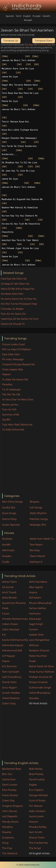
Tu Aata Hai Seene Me (15, 380)
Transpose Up (11, 41)
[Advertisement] (28, 463)
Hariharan (35, 614)
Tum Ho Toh (9, 410)
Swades (7, 556)
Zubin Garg (9, 703)
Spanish (10, 16)
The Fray (7, 848)
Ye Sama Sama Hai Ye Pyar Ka (19, 299)
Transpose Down (44, 41)
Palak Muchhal (38, 656)
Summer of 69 (11, 415)
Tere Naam (36, 545)
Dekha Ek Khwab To (13, 324)
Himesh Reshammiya (15, 619)
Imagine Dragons (12, 806)
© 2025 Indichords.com (28, 865)
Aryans (33, 592)
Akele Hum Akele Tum (43, 539)
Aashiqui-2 (36, 562)
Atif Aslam (35, 598)
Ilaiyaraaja (35, 619)
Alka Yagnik (36, 587)
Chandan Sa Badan (12, 309)
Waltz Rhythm (38, 513)
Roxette (7, 832)
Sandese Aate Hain (12, 294)
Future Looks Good (13, 344)
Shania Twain (37, 838)
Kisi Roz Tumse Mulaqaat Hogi (19, 304)
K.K (4, 635)
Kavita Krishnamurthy (15, 640)
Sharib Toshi (9, 682)
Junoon (33, 629)
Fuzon (6, 614)
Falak (5, 608)
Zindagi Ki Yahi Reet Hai (15, 284)
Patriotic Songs (39, 519)
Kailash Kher (36, 635)
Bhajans (34, 502)
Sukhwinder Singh (40, 688)
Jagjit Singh (36, 624)
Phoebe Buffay (38, 827)
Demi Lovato (10, 785)
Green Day (8, 801)
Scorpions (8, 838)
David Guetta (37, 779)
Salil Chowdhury (12, 677)
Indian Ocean (10, 624)
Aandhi (6, 545)
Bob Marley (36, 769)
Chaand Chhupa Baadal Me (18, 364)
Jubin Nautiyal (11, 629)
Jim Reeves (36, 806)
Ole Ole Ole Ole (11, 394)
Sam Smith (36, 832)
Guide (6, 562)
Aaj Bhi (6, 420)
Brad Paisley (36, 774)
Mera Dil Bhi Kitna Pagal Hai (18, 289)
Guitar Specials (11, 525)
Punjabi (37, 16)
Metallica (7, 827)
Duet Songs (9, 513)
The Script (35, 848)
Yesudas (34, 698)
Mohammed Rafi (12, 651)
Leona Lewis (36, 816)
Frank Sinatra (10, 795)
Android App (45, 45)
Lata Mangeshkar (39, 640)
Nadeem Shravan (39, 651)
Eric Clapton (36, 790)
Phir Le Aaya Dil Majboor (17, 349)
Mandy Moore (10, 822)
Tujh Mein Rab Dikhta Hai (17, 425)
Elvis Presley (9, 790)
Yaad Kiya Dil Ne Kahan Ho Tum (20, 319)
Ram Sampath (11, 672)
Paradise (7, 384)
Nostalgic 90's (38, 525)
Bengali (28, 20)
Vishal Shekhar (11, 698)
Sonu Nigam (10, 688)
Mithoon (34, 645)
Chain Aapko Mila (12, 370)
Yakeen (6, 374)
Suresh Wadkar (11, 693)
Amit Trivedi (9, 592)
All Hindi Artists (38, 703)
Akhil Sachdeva (38, 582)
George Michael (38, 795)
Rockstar (7, 539)
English (27, 16)
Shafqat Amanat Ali (40, 677)
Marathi (46, 16)
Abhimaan (8, 550)
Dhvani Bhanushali (40, 603)
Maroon (34, 822)
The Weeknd (10, 853)
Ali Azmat (8, 587)
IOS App (29, 45)
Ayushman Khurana (14, 603)
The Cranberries (38, 843)
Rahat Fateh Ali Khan (41, 666)
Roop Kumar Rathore (42, 672)
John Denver (10, 811)
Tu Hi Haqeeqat (11, 390)
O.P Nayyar (9, 656)
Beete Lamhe (10, 405)
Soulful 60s (9, 508)
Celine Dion (9, 779)
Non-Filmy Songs (12, 502)
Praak (32, 661)
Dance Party (9, 519)
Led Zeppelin (10, 816)
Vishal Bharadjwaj (39, 693)
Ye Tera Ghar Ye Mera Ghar (18, 400)
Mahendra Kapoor (13, 645)
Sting (5, 843)
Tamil (19, 16)
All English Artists (39, 853)
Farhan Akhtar (37, 608)
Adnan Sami (9, 582)
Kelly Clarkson (37, 811)
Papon (6, 661)
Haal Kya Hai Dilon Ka (14, 279)
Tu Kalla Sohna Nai (13, 430)
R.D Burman (9, 666)
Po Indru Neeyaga (13, 359)
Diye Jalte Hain (11, 354)
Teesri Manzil (37, 556)
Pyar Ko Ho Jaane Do (13, 314)
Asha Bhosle (9, 598)
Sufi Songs (36, 508)
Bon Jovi (7, 774)
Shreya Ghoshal (38, 682)
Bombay (35, 550)
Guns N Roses (37, 801)
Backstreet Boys (12, 769)
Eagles (33, 785)
